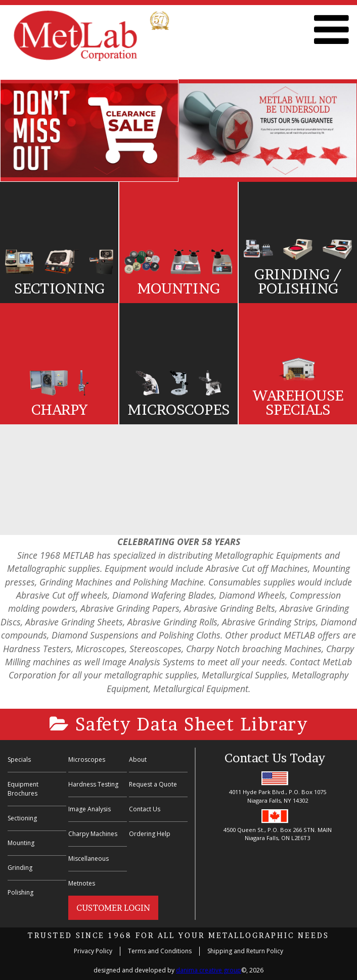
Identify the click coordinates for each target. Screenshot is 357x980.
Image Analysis (90, 809)
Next (107, 171)
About (138, 759)
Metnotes (82, 883)
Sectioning (22, 818)
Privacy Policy (93, 951)
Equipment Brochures (23, 789)
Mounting (21, 843)
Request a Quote (153, 784)
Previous (107, 90)
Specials (19, 759)
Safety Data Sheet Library (179, 724)
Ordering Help (150, 834)
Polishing (20, 892)
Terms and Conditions (160, 951)
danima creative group (209, 970)
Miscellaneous (88, 859)
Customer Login (113, 908)
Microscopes (87, 759)
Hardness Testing (93, 784)
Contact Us (145, 809)
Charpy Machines (93, 834)
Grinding (20, 868)
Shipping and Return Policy (245, 951)
